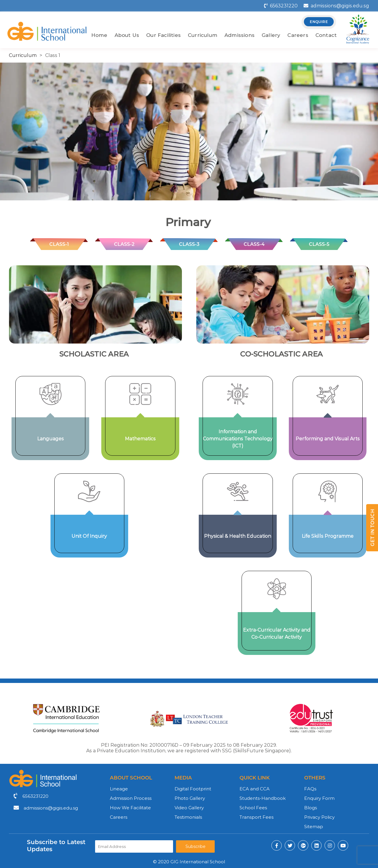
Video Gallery (189, 808)
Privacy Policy (319, 817)
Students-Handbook (263, 798)
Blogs (311, 808)
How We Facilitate (130, 808)
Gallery (271, 35)
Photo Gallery (190, 798)
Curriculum (203, 35)
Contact (326, 35)
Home (99, 35)
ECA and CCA (255, 789)
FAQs (310, 789)
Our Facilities (163, 35)
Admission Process (131, 798)
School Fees (253, 808)
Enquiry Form (319, 798)
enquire (319, 22)
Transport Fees (256, 817)
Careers (298, 35)
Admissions (239, 35)
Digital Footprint (193, 789)
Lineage (119, 789)
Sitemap (314, 827)
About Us (127, 35)
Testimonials (188, 817)
